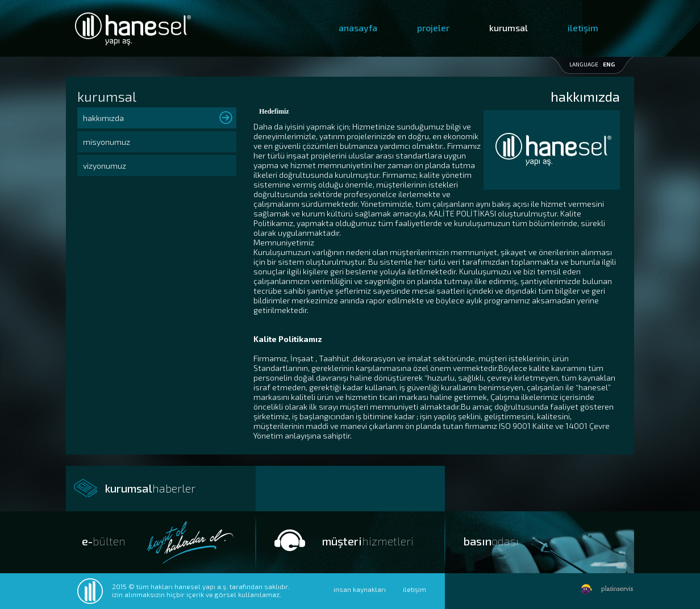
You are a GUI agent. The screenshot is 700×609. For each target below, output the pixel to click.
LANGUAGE (592, 64)
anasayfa (358, 28)
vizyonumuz (105, 166)
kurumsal (509, 28)
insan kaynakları (360, 589)
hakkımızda (103, 118)
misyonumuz (107, 142)
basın (491, 541)
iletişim (583, 28)
